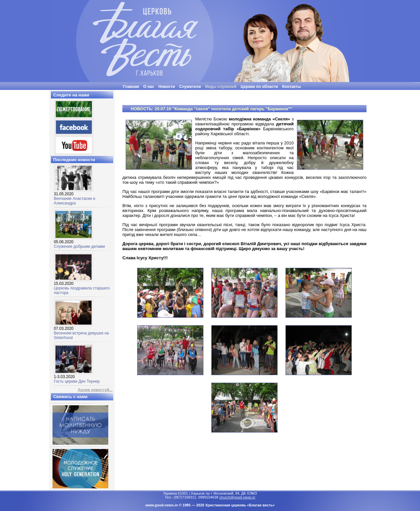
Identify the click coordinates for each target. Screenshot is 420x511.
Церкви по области (260, 87)
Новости (167, 87)
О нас (149, 87)
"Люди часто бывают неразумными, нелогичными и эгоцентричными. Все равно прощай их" (227, 92)
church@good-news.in (237, 497)
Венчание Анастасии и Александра (74, 197)
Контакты (292, 87)
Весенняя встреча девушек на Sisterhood (81, 331)
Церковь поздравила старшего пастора (82, 286)
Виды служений (221, 87)
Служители (190, 87)
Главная (131, 87)
